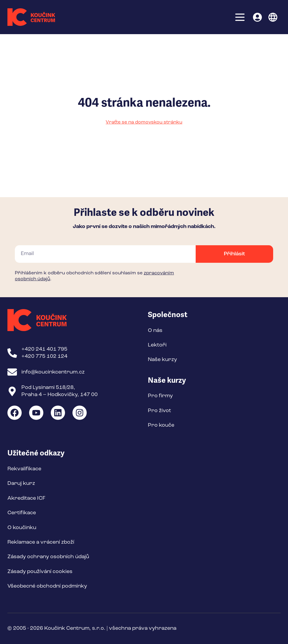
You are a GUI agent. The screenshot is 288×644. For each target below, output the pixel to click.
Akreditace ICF (26, 498)
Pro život (159, 411)
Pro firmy (160, 396)
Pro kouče (161, 425)
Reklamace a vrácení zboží (41, 542)
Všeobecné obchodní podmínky (47, 586)
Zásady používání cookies (40, 572)
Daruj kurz (21, 483)
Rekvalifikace (24, 469)
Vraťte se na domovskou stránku (144, 122)
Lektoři (157, 345)
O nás (155, 330)
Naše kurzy (162, 360)
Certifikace (22, 513)
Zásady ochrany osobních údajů (48, 557)
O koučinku (22, 528)
